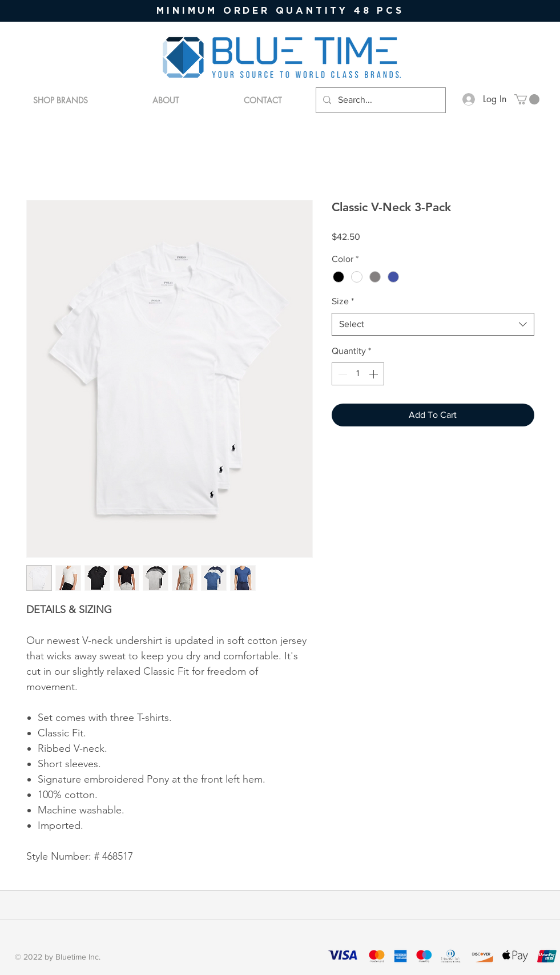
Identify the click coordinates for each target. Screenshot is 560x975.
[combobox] (433, 324)
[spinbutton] (358, 374)
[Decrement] (341, 374)
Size (343, 301)
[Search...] (380, 100)
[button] (527, 99)
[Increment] (374, 374)
